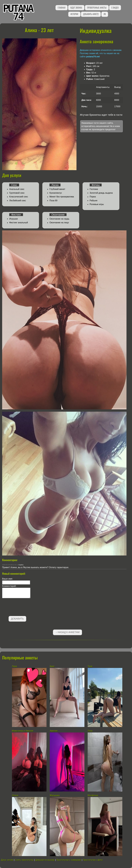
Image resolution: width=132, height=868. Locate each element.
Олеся (15, 795)
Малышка (55, 795)
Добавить (17, 619)
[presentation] (23, 608)
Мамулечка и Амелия (23, 731)
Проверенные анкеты (97, 8)
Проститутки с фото (93, 860)
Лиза (90, 731)
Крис (52, 666)
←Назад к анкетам (67, 632)
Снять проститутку (24, 860)
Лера (14, 666)
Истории (74, 14)
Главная (61, 8)
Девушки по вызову (45, 860)
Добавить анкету (91, 14)
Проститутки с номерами (69, 860)
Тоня (90, 666)
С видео (115, 8)
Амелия (54, 731)
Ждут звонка (76, 8)
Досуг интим (7, 860)
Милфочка (93, 795)
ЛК (105, 14)
